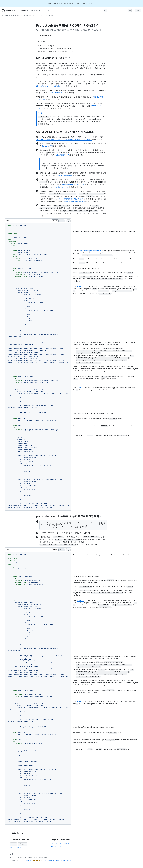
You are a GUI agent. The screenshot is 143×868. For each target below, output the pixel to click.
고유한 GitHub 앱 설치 (64, 175)
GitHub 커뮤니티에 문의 (60, 844)
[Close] (137, 3)
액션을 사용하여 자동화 (46, 16)
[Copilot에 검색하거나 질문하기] (74, 11)
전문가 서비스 (60, 860)
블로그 (69, 860)
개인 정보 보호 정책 (15, 848)
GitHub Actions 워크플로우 (53, 58)
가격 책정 (51, 860)
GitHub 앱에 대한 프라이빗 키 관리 (70, 199)
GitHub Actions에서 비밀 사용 (74, 201)
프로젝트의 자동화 (30, 16)
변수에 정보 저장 (62, 187)
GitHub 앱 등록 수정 (62, 155)
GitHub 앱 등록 (47, 146)
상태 (45, 860)
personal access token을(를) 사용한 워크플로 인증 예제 (69, 516)
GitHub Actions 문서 (57, 93)
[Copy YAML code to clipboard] (68, 221)
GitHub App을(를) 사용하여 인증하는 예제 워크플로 (66, 132)
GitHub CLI (80, 286)
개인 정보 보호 (37, 860)
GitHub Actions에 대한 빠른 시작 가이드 (51, 86)
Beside (55, 221)
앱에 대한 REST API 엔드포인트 (73, 185)
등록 (138, 11)
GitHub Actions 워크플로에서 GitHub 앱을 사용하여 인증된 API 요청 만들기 (64, 139)
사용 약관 (28, 860)
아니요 (22, 844)
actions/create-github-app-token (90, 251)
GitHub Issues (10, 16)
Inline (62, 221)
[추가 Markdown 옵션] (55, 36)
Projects (19, 16)
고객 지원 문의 (57, 847)
